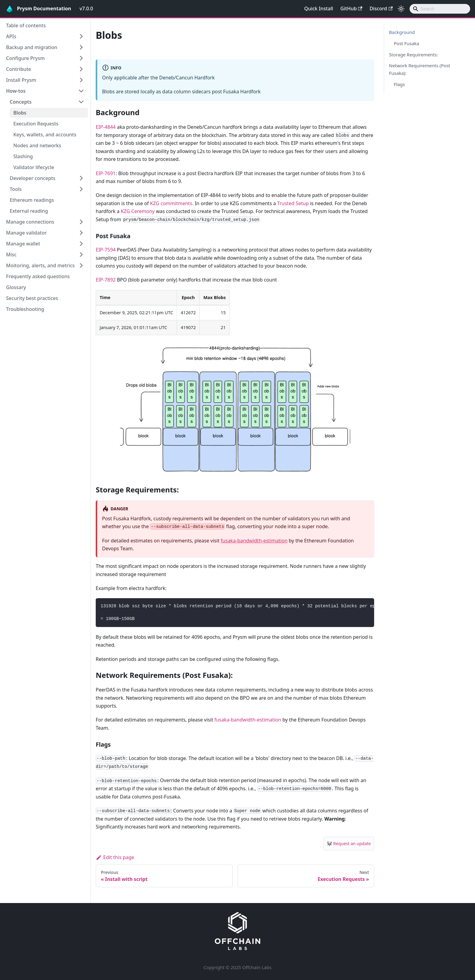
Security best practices (32, 298)
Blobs (20, 113)
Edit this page (115, 857)
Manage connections (30, 222)
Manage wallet (23, 244)
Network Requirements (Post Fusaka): (420, 69)
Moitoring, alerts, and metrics (40, 265)
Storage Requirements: (414, 55)
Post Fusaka (407, 43)
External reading (29, 211)
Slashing (23, 156)
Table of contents (26, 25)
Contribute (18, 69)
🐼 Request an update (349, 843)
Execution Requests (36, 124)
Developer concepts (33, 178)
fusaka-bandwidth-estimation (254, 541)
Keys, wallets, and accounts (45, 135)
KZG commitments (171, 203)
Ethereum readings (32, 200)
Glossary (16, 287)
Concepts (21, 102)
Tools (16, 189)
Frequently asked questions (38, 276)
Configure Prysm (25, 58)
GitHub (351, 8)
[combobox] (440, 9)
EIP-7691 (106, 173)
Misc (11, 255)
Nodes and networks (37, 145)
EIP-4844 (106, 127)
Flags (399, 84)
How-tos (16, 91)
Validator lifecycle (34, 167)
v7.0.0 (86, 8)
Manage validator (26, 233)
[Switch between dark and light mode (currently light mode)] (401, 9)
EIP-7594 (106, 250)
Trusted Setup (293, 203)
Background (402, 32)
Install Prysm (21, 80)
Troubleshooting (25, 309)
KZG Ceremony (138, 211)
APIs (11, 36)
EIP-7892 (106, 280)
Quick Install (319, 8)
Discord (381, 8)
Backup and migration (32, 47)
